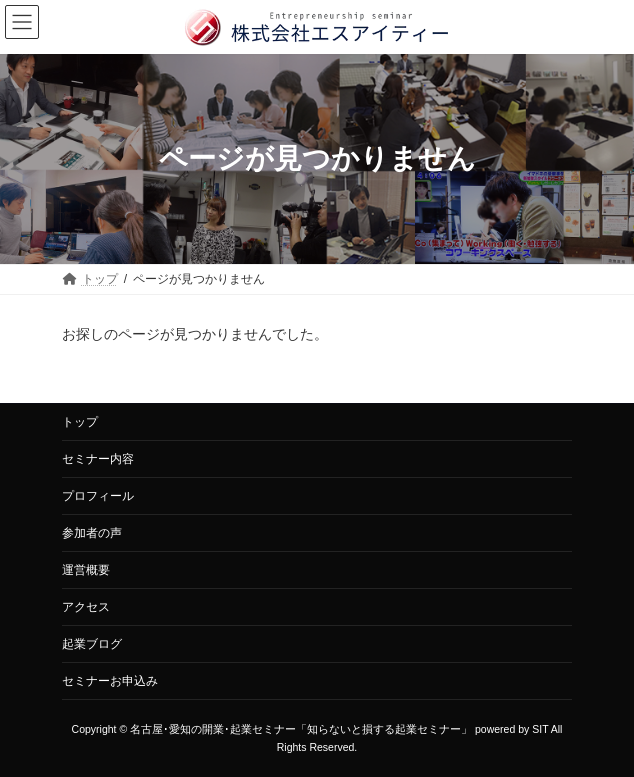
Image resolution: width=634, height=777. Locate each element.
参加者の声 (92, 533)
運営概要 (86, 570)
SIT (540, 729)
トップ (80, 422)
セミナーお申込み (110, 681)
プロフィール (98, 496)
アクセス (86, 607)
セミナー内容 (98, 459)
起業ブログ (92, 644)
